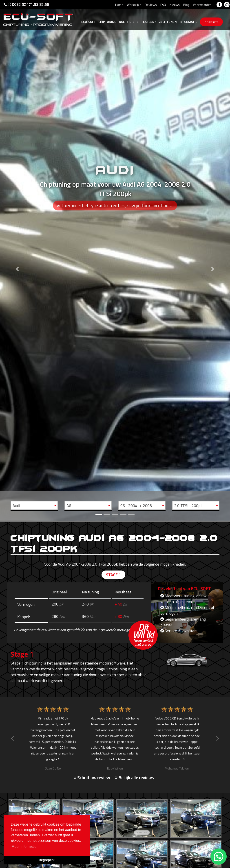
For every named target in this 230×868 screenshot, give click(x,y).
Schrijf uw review (92, 778)
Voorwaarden (202, 5)
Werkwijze (134, 5)
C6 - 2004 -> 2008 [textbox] (136, 506)
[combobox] (34, 505)
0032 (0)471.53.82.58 (26, 4)
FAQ (163, 5)
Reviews (151, 5)
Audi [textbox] (16, 506)
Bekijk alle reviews (135, 778)
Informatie (188, 22)
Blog (186, 5)
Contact (211, 22)
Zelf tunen (168, 22)
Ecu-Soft (88, 22)
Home (119, 5)
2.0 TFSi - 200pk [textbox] (188, 506)
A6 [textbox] (69, 506)
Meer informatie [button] (24, 847)
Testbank (149, 22)
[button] (17, 260)
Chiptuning (107, 22)
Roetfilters (129, 22)
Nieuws (175, 5)
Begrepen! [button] (47, 860)
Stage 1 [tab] (113, 575)
